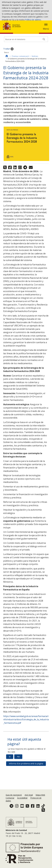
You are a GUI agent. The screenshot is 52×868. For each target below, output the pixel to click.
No (18, 777)
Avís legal (29, 806)
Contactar (10, 809)
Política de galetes (33, 20)
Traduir (8, 69)
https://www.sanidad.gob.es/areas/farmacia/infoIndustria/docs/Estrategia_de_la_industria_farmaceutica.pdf (26, 740)
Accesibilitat (22, 809)
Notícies (35, 76)
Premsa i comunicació (20, 76)
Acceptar (8, 24)
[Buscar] (44, 60)
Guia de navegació (14, 806)
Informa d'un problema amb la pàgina (26, 784)
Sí (10, 777)
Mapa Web (40, 806)
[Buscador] (26, 60)
